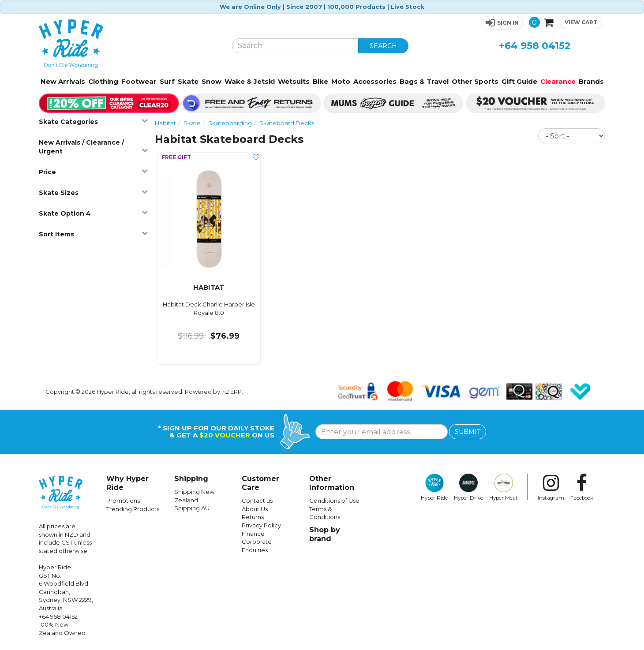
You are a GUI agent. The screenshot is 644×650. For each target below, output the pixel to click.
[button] (502, 23)
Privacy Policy (261, 525)
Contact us (257, 501)
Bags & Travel (424, 81)
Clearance (558, 81)
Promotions (123, 501)
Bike (320, 81)
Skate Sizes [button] (93, 192)
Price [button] (93, 172)
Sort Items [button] (93, 234)
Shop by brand (325, 534)
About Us (255, 509)
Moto (341, 81)
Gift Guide (519, 81)
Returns (253, 517)
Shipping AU (192, 508)
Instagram (551, 487)
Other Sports (475, 81)
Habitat (165, 123)
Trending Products (133, 509)
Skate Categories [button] (93, 121)
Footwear (139, 81)
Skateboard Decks (287, 123)
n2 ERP (232, 392)
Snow (212, 81)
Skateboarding (230, 123)
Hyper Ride (434, 487)
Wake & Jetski (250, 81)
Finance (253, 534)
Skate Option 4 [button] (93, 213)
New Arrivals (63, 81)
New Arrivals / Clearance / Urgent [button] (93, 147)
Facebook (582, 487)
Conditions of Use (334, 501)
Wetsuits (294, 81)
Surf (167, 81)
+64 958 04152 (535, 46)
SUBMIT (468, 432)
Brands (591, 81)
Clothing (103, 81)
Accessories (375, 81)
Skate (188, 81)
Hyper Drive (468, 487)
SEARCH (383, 46)
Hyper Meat (504, 487)
